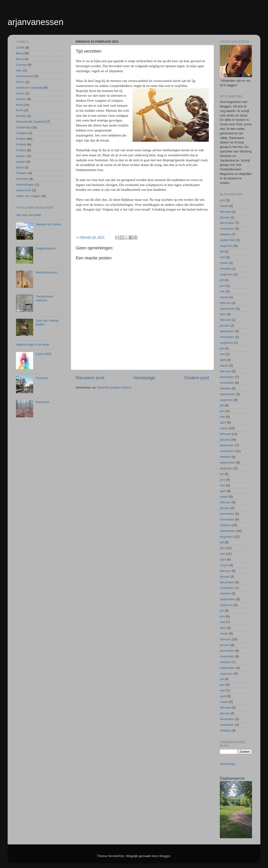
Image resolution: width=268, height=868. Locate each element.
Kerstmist (42, 402)
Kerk (19, 105)
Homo (20, 82)
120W (20, 48)
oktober (225, 234)
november (227, 229)
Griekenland (25, 76)
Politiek (21, 144)
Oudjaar (22, 133)
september (227, 240)
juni (222, 200)
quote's (21, 156)
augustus (226, 246)
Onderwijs (23, 127)
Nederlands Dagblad (31, 122)
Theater (22, 173)
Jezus (20, 93)
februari (225, 212)
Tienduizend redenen (44, 298)
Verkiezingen (25, 184)
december (227, 223)
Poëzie (21, 139)
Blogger (165, 856)
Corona (21, 65)
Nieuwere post (90, 378)
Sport (20, 167)
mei (222, 257)
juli (222, 251)
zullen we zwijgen (28, 196)
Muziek (21, 116)
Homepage (144, 378)
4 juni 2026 (43, 354)
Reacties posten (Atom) (114, 387)
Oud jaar (42, 378)
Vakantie (22, 179)
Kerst (20, 110)
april (223, 314)
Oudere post (197, 378)
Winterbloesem (46, 272)
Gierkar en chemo (48, 224)
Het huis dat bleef (28, 215)
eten (19, 70)
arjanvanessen (36, 22)
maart (224, 206)
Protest (21, 150)
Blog (19, 53)
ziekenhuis (24, 190)
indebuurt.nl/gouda (29, 88)
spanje (21, 162)
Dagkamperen (46, 248)
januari (225, 217)
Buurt (20, 59)
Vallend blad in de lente (33, 345)
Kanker (21, 99)
